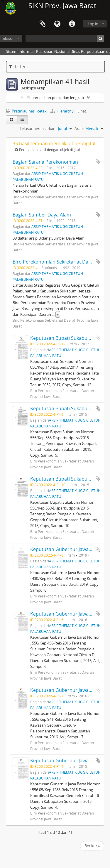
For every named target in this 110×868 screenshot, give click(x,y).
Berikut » (92, 846)
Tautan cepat (72, 24)
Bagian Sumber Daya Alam (42, 215)
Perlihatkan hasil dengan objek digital (47, 150)
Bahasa (57, 24)
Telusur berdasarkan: (38, 129)
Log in (93, 24)
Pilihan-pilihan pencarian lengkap (55, 98)
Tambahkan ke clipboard (98, 162)
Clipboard (43, 24)
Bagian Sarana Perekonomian (45, 162)
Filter (17, 67)
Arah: (79, 129)
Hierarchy (62, 111)
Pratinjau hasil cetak (26, 111)
